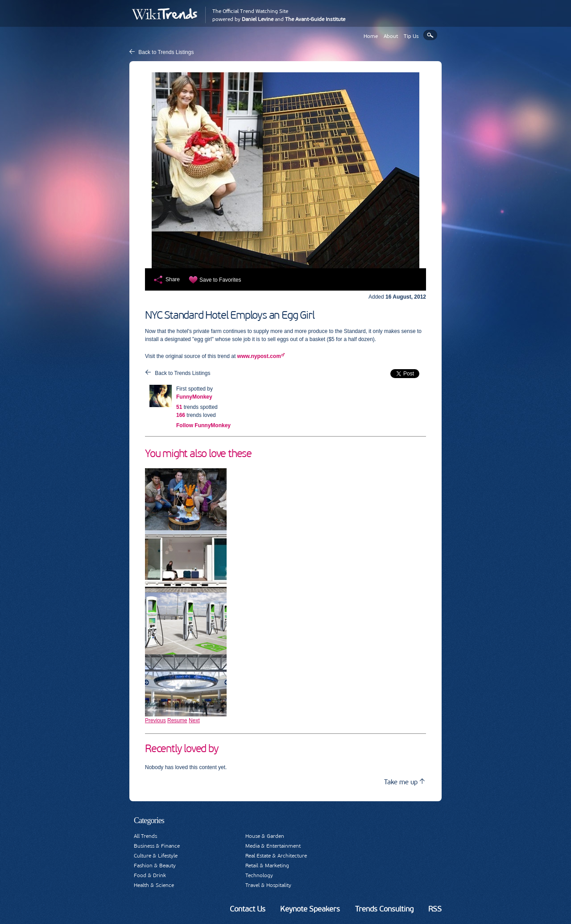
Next (194, 720)
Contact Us (248, 909)
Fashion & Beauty (155, 866)
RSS (435, 909)
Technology (259, 875)
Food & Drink (150, 875)
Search (430, 35)
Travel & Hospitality (268, 885)
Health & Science (154, 885)
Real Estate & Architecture (276, 856)
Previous (155, 720)
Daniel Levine (258, 19)
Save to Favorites (220, 280)
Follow (203, 425)
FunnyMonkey (194, 397)
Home (371, 36)
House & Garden (265, 836)
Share (173, 279)
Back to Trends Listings (166, 52)
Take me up (404, 782)
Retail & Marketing (267, 866)
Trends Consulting (384, 909)
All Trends (145, 836)
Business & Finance (157, 846)
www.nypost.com (259, 356)
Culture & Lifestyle (156, 856)
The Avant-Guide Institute (315, 19)
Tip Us (411, 36)
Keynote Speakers (310, 909)
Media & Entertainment (273, 846)
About (391, 36)
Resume (177, 720)
